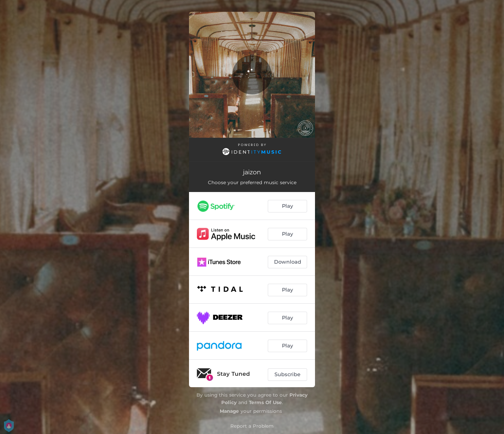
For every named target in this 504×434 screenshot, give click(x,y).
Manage (229, 411)
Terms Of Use (265, 402)
